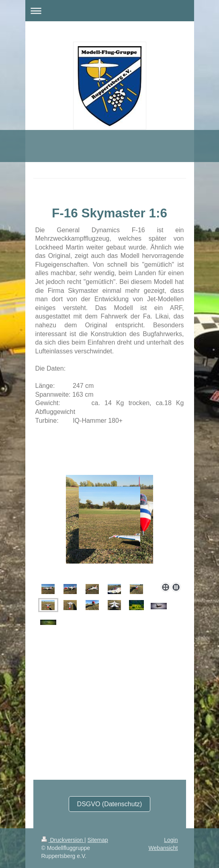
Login (171, 840)
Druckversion (63, 840)
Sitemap (98, 840)
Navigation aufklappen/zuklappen (110, 11)
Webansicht (163, 848)
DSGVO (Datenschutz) (110, 804)
